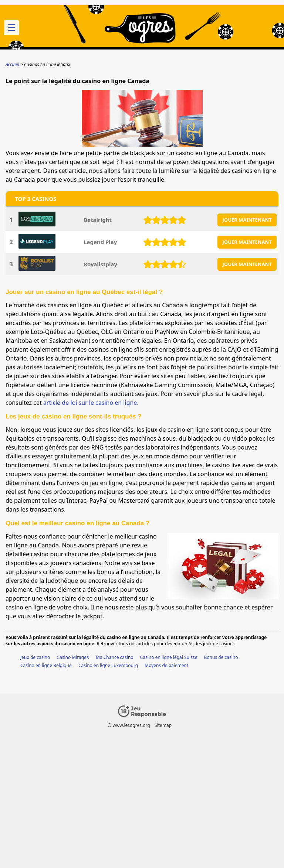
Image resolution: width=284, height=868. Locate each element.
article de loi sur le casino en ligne (90, 403)
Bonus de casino (221, 657)
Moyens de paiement (166, 665)
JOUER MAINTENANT (247, 220)
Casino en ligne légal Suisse (169, 657)
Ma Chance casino (115, 657)
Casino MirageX (73, 657)
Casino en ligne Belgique (46, 665)
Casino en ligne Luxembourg (108, 665)
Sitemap (163, 725)
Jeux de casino (35, 657)
